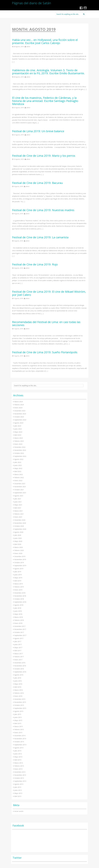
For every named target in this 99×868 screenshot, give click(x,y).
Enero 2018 (18, 623)
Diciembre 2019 (20, 556)
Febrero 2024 (19, 405)
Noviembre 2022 (20, 450)
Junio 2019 (18, 575)
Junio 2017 (18, 644)
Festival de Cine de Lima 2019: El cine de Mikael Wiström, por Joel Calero (49, 293)
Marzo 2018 (18, 617)
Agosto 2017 (19, 638)
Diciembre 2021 (20, 484)
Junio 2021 (18, 502)
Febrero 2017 (19, 657)
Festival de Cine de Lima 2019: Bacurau (37, 183)
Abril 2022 (18, 471)
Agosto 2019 (19, 569)
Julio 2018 (18, 608)
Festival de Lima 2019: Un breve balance (38, 131)
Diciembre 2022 (20, 447)
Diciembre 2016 (20, 663)
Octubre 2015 (19, 705)
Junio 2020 (18, 538)
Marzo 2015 (18, 726)
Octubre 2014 (19, 742)
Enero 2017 (18, 660)
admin (28, 47)
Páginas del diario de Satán (31, 3)
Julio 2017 (18, 641)
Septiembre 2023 (20, 420)
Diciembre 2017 (20, 626)
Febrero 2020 (19, 550)
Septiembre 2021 (20, 493)
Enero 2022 (18, 481)
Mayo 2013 (18, 793)
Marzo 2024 (18, 402)
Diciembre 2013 (20, 772)
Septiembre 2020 (20, 529)
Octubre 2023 (19, 417)
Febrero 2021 (19, 514)
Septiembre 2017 (20, 635)
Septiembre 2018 (20, 602)
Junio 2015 (18, 717)
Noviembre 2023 (20, 414)
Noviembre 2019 (20, 559)
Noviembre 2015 (20, 702)
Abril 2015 (18, 723)
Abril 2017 (18, 651)
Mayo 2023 (18, 432)
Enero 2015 (18, 733)
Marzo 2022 (18, 474)
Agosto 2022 (19, 459)
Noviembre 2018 (20, 596)
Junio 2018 (18, 611)
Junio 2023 (18, 429)
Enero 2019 (18, 590)
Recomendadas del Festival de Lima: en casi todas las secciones (46, 324)
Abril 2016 (18, 687)
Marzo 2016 (18, 690)
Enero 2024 (18, 408)
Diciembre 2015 (20, 699)
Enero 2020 (18, 553)
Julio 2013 (18, 787)
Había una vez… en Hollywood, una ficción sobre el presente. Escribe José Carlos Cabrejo (45, 41)
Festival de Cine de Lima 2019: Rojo (35, 264)
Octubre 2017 (19, 632)
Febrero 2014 (19, 766)
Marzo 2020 (18, 547)
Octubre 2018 (19, 599)
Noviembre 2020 (20, 523)
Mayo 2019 (18, 578)
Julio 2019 (18, 572)
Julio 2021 (18, 499)
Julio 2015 (18, 714)
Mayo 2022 (18, 468)
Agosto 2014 (19, 748)
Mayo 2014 (18, 757)
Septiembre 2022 (20, 456)
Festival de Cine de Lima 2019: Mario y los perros (44, 156)
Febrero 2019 (19, 587)
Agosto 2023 (19, 423)
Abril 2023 (18, 435)
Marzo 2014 (18, 763)
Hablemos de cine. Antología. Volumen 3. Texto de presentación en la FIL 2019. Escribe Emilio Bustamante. (48, 72)
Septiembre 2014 (20, 745)
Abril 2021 (18, 508)
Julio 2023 (18, 426)
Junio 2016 (18, 681)
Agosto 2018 (19, 605)
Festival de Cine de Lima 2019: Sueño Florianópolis (45, 352)
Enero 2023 (18, 444)
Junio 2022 (18, 465)
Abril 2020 (18, 544)
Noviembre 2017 (20, 629)
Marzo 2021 (18, 511)
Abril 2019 (18, 581)
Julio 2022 (18, 462)
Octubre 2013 (19, 778)
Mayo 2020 (18, 541)
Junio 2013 (18, 790)
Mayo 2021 (18, 505)
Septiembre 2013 (20, 781)
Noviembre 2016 (20, 666)
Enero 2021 (18, 517)
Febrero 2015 (19, 729)
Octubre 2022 (19, 453)
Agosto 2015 (19, 711)
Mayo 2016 (18, 684)
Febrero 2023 (19, 441)
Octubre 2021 (19, 490)
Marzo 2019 (18, 584)
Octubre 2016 (19, 669)
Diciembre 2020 (20, 520)
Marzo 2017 (18, 654)
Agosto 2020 (19, 532)
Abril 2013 (18, 796)
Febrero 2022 (19, 477)
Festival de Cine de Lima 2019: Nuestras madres (43, 210)
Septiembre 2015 (20, 708)
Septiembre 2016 (20, 672)
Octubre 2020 (19, 526)
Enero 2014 (18, 769)
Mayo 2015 (18, 720)
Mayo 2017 (18, 648)
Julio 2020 (18, 535)
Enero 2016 (18, 696)
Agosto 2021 (19, 496)
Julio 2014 (18, 751)
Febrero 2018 (19, 620)
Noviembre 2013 (20, 775)
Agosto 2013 (19, 784)
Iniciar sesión (19, 811)
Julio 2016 (18, 678)
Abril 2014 (18, 760)
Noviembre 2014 (20, 739)
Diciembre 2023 (20, 411)
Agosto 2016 (19, 675)
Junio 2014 (18, 754)
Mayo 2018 (18, 614)
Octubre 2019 (19, 562)
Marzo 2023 (18, 438)
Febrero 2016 (19, 693)
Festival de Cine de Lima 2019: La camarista (40, 237)
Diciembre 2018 (20, 593)
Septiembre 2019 (20, 566)
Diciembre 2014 (20, 736)
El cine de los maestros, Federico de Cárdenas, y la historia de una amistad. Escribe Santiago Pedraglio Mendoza (45, 101)
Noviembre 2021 (20, 487)
